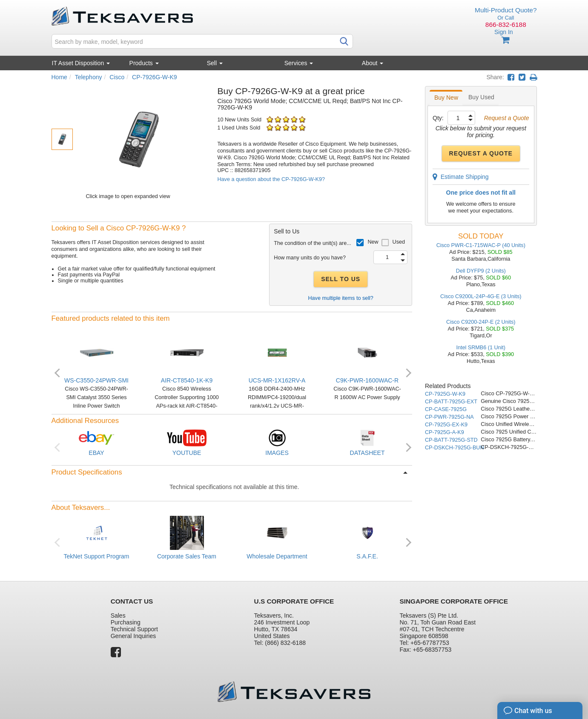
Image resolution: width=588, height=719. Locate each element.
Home (59, 77)
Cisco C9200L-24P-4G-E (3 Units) (481, 296)
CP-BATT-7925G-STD (451, 440)
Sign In (504, 32)
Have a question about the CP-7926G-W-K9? (271, 179)
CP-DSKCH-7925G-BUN (455, 448)
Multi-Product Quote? (506, 10)
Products (144, 63)
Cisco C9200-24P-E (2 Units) (481, 322)
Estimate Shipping (461, 177)
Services (299, 63)
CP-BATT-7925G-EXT (451, 402)
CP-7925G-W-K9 (445, 394)
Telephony (89, 77)
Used (399, 242)
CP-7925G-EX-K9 (446, 425)
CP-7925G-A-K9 (445, 432)
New (373, 242)
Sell (215, 63)
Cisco (117, 77)
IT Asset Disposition (81, 63)
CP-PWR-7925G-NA (449, 417)
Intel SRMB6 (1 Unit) (481, 348)
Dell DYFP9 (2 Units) (481, 271)
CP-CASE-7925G (446, 409)
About (373, 63)
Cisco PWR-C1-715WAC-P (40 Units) (481, 245)
